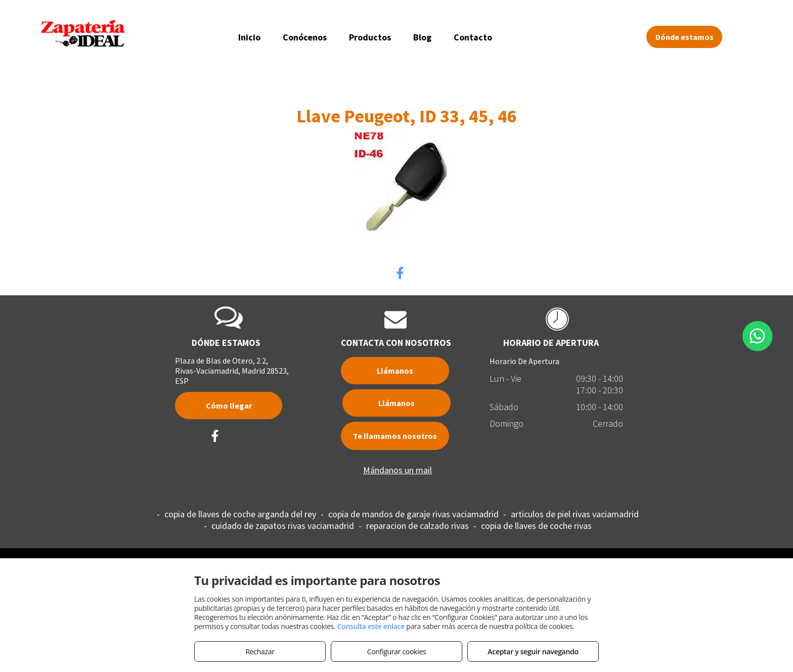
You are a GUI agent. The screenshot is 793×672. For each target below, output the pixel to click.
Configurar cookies (397, 652)
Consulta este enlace (371, 626)
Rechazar (260, 652)
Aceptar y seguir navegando (533, 652)
